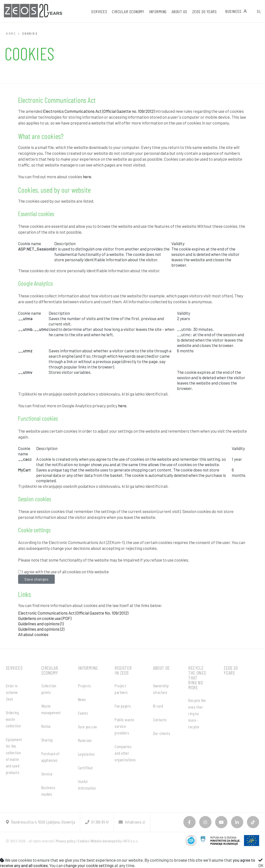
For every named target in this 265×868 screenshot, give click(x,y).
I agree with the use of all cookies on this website (65, 572)
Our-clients (162, 733)
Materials (85, 740)
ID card (158, 706)
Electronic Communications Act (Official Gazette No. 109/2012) (73, 613)
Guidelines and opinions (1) (41, 624)
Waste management (51, 709)
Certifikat (85, 768)
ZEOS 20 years (204, 11)
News (82, 699)
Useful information (87, 785)
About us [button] (179, 11)
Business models (48, 791)
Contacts (160, 720)
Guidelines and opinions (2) (41, 629)
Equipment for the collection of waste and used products (14, 756)
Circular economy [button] (128, 11)
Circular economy (50, 670)
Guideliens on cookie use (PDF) (45, 618)
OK (261, 863)
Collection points (49, 689)
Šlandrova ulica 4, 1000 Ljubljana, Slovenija (40, 822)
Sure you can (88, 727)
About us (161, 668)
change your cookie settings (89, 865)
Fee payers (123, 706)
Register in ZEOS (123, 670)
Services (14, 668)
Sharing (47, 740)
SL (259, 11)
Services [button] (99, 11)
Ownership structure (161, 689)
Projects (84, 686)
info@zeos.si (132, 822)
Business (236, 11)
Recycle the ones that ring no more (197, 678)
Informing (88, 668)
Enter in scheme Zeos (12, 692)
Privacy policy (66, 841)
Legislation (86, 754)
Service (47, 774)
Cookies (83, 841)
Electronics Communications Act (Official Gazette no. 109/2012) (99, 111)
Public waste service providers (124, 726)
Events (83, 713)
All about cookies (33, 634)
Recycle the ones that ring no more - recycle (197, 713)
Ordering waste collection (13, 719)
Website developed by (106, 841)
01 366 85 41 (97, 822)
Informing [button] (158, 11)
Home (11, 33)
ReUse (46, 726)
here (87, 177)
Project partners (121, 689)
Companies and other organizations (125, 753)
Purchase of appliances (50, 757)
